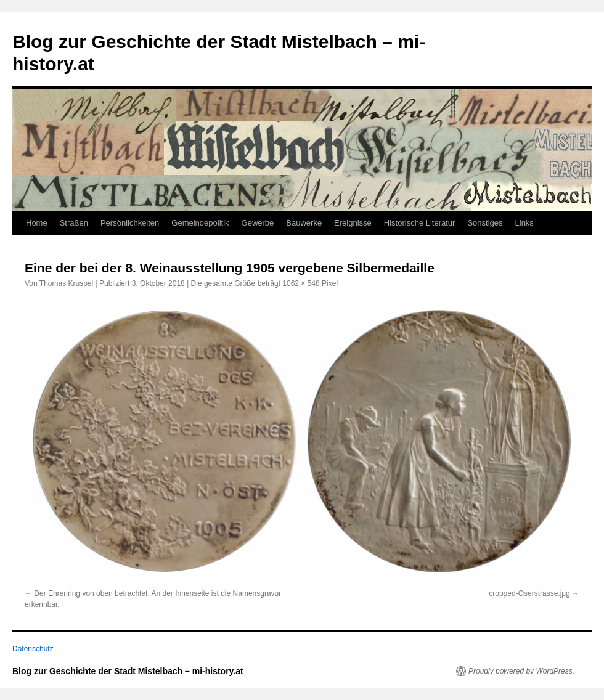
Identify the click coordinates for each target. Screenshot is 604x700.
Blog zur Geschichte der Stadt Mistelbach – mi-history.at (128, 671)
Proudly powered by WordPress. (521, 671)
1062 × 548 (301, 283)
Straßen (74, 223)
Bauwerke (304, 223)
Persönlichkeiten (130, 223)
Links (524, 223)
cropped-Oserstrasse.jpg (529, 593)
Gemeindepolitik (200, 223)
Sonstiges (485, 223)
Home (37, 223)
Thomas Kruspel (66, 283)
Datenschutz (33, 649)
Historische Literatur (420, 223)
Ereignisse (353, 223)
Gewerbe (258, 223)
